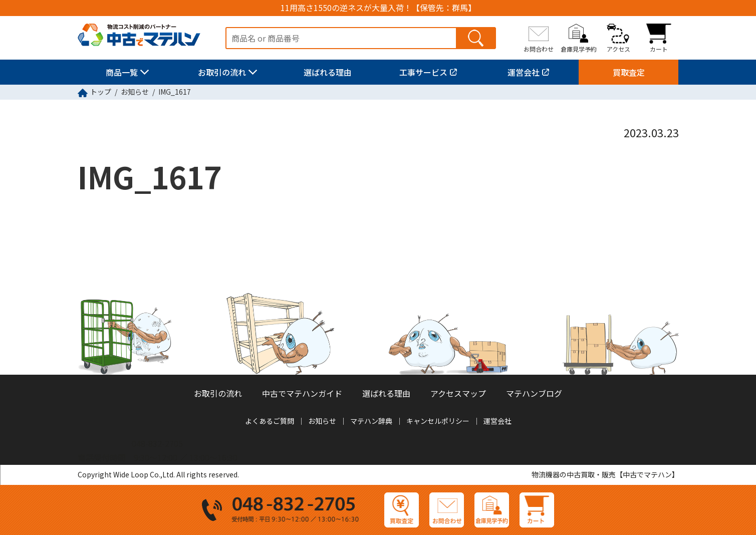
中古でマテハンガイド (302, 393)
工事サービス (423, 72)
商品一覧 (122, 72)
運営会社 (524, 72)
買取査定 (629, 72)
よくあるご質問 (270, 421)
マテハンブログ (534, 393)
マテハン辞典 (371, 421)
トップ (101, 92)
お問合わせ (539, 49)
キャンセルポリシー (438, 421)
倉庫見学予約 (579, 49)
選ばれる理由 (328, 72)
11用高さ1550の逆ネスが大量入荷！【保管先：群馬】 (378, 8)
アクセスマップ (458, 393)
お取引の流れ (222, 72)
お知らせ (135, 92)
